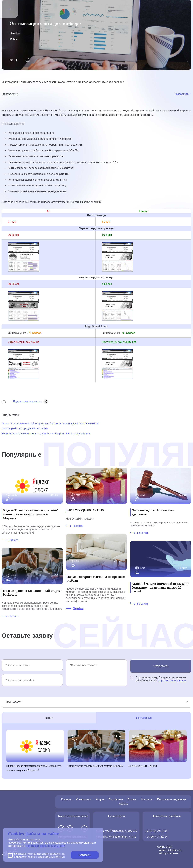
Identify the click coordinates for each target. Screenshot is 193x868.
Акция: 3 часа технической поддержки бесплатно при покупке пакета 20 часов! (50, 424)
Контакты (147, 799)
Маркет (124, 804)
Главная (66, 799)
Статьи (132, 799)
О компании (84, 799)
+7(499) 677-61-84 (156, 837)
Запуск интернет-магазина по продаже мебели (96, 579)
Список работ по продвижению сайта (25, 429)
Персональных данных (172, 681)
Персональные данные (172, 799)
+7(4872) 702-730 (156, 831)
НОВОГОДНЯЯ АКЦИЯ (86, 510)
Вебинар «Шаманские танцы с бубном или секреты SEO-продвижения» (46, 434)
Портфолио (116, 799)
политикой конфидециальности (45, 846)
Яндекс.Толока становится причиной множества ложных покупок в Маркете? (31, 514)
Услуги (100, 799)
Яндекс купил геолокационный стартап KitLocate (33, 593)
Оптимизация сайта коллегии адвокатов (154, 512)
